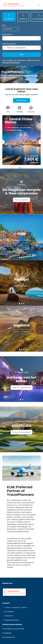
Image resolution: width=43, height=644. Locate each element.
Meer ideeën (21, 100)
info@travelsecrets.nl (12, 620)
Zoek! (21, 54)
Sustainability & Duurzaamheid (13, 629)
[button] (1, 16)
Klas (4, 25)
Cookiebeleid (7, 633)
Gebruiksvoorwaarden (11, 62)
